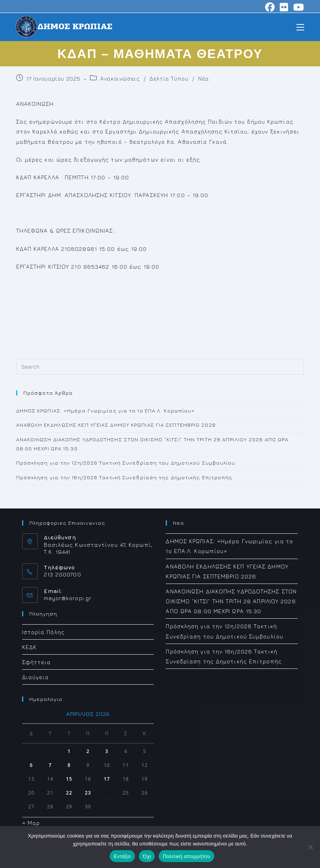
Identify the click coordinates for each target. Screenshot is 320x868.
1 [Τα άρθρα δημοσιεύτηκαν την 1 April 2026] (69, 751)
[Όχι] (310, 847)
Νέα (204, 78)
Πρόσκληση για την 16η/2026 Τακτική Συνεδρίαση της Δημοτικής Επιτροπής (124, 477)
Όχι (147, 856)
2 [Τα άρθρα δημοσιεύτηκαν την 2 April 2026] (88, 751)
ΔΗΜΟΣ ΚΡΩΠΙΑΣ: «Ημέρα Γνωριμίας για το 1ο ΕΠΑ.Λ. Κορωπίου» (106, 410)
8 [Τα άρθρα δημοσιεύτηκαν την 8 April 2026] (69, 765)
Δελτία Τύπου (169, 78)
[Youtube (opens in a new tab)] (298, 7)
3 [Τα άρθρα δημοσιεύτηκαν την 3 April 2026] (107, 751)
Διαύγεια (36, 677)
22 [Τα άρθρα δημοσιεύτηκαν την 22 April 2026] (69, 793)
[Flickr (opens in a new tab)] (284, 7)
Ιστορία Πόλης (43, 632)
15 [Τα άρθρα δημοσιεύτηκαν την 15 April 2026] (69, 779)
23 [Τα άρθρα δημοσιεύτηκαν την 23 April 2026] (88, 793)
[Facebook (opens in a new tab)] (270, 7)
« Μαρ (31, 823)
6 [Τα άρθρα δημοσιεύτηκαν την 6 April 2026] (31, 765)
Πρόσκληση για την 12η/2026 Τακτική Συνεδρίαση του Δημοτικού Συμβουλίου (126, 463)
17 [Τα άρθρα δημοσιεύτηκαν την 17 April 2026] (107, 779)
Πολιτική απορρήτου (186, 856)
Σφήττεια (37, 662)
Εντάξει (122, 856)
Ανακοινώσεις (120, 78)
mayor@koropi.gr (68, 598)
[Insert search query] (160, 367)
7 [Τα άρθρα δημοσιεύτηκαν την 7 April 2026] (50, 765)
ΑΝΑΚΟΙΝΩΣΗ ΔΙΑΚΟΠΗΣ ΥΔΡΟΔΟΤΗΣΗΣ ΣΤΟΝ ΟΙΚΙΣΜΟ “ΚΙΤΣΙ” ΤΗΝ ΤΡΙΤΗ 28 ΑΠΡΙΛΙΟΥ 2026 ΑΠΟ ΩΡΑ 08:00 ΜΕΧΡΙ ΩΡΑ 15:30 (231, 601)
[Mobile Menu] (300, 27)
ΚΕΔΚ (29, 647)
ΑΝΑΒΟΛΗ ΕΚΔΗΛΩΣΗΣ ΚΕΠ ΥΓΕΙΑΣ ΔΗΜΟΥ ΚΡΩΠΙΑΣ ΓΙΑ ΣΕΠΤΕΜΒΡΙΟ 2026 (116, 425)
